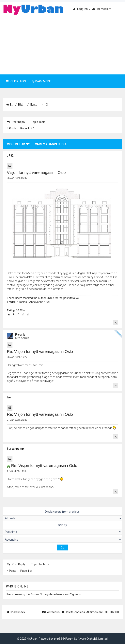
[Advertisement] (62, 45)
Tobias (23, 302)
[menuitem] (83, 105)
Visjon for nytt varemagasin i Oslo (36, 173)
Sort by (62, 529)
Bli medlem (102, 9)
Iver (48, 302)
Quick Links (16, 81)
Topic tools (39, 122)
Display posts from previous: (62, 516)
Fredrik (12, 302)
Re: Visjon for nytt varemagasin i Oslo (40, 352)
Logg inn (80, 9)
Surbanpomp (15, 449)
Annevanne (36, 302)
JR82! (11, 156)
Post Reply (16, 122)
